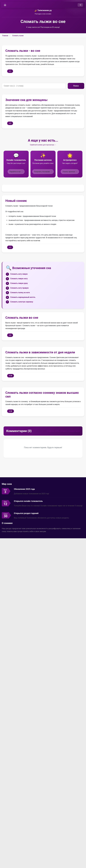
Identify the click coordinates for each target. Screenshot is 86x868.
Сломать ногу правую (19, 288)
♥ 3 (10, 247)
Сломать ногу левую (19, 274)
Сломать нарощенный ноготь (23, 297)
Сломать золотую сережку (22, 302)
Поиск (76, 86)
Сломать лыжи (18, 36)
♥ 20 (11, 411)
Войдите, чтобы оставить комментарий (63, 431)
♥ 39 (11, 376)
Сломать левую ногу (19, 279)
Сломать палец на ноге (20, 293)
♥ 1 (10, 71)
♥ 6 (10, 335)
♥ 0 (10, 123)
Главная (5, 36)
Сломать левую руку (19, 283)
